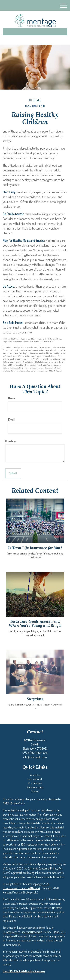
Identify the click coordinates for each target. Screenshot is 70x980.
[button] (35, 775)
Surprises (35, 699)
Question (11, 441)
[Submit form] (13, 473)
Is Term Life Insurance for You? (35, 548)
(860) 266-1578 (35, 39)
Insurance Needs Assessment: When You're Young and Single (35, 623)
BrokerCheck (18, 803)
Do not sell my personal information (45, 877)
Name (11, 398)
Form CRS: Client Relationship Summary (24, 971)
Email (11, 420)
